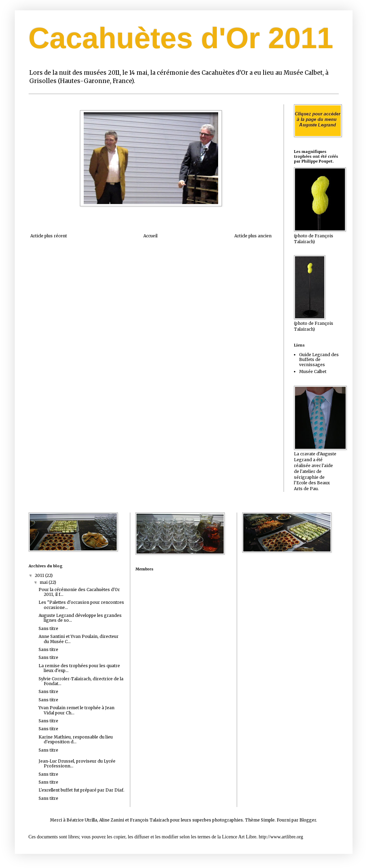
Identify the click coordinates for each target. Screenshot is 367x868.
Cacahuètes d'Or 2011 (181, 38)
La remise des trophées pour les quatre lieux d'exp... (79, 668)
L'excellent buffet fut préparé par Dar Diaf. (81, 790)
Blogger (308, 820)
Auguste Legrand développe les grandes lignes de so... (80, 618)
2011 (40, 575)
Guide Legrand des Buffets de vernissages (319, 360)
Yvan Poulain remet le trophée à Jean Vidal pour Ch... (77, 710)
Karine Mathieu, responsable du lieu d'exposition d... (76, 739)
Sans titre (48, 628)
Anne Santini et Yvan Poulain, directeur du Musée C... (79, 639)
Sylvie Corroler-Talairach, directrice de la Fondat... (81, 681)
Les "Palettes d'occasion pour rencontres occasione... (81, 605)
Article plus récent (49, 236)
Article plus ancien (253, 236)
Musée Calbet (313, 371)
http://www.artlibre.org (281, 837)
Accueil (150, 236)
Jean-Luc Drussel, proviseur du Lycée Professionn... (77, 763)
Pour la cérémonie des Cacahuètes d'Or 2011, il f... (79, 592)
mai (44, 582)
